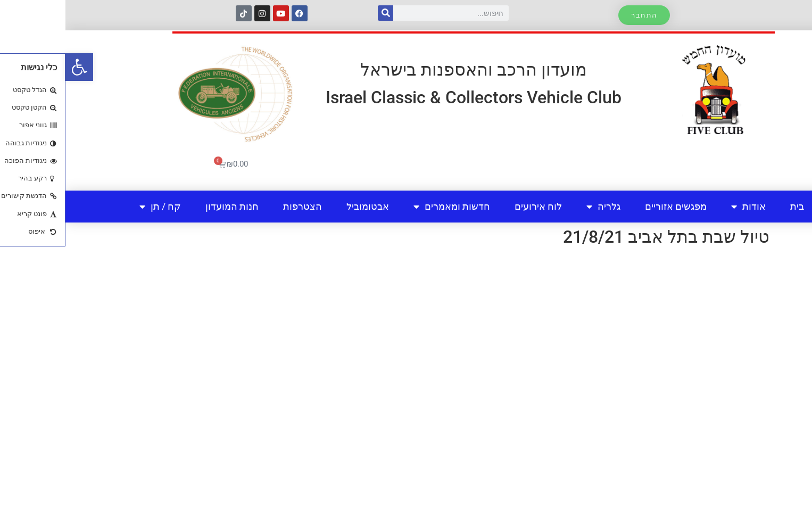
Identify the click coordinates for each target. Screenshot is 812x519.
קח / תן (95, 207)
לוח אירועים (473, 206)
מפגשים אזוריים (610, 206)
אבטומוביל (302, 206)
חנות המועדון (167, 206)
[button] (14, 67)
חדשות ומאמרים (386, 207)
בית (732, 206)
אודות (683, 207)
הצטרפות (237, 206)
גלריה (538, 207)
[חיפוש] (320, 13)
